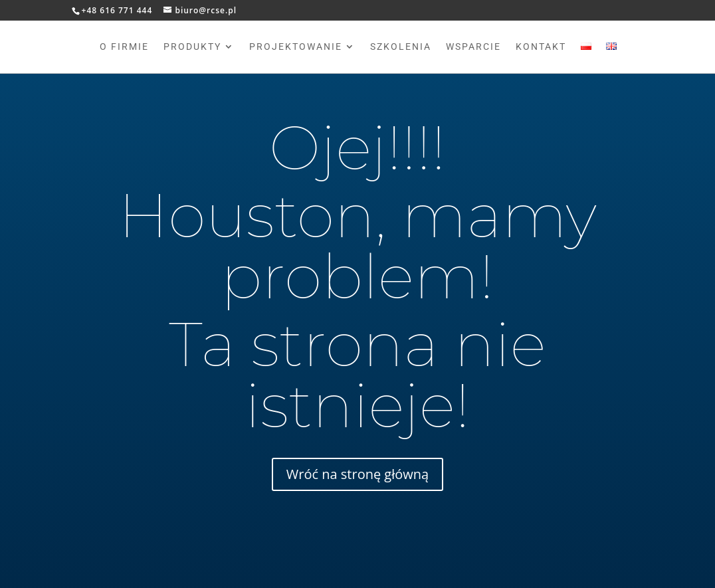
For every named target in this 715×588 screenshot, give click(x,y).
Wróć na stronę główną (357, 474)
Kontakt (541, 47)
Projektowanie (296, 47)
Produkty (192, 47)
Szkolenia (401, 47)
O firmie (124, 47)
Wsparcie (473, 47)
